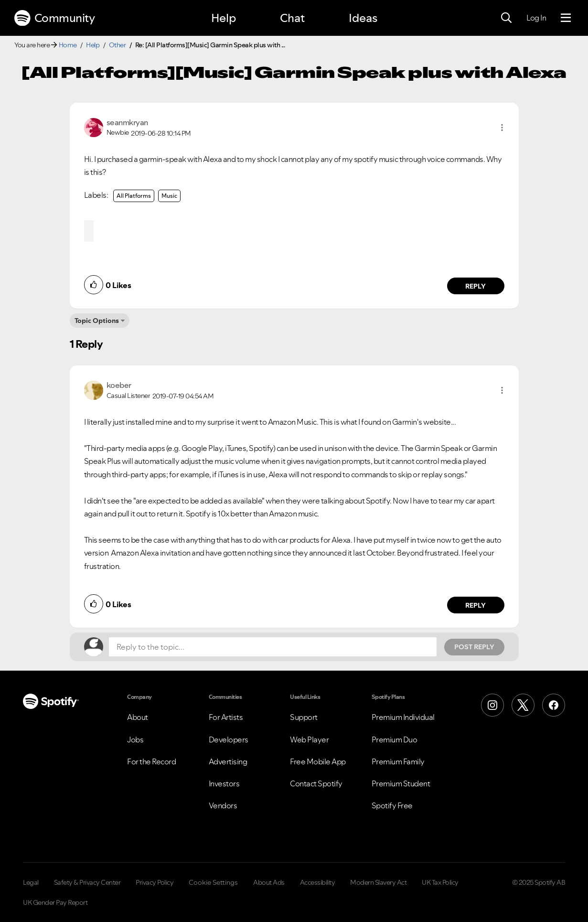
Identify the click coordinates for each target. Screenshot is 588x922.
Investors (224, 783)
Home (68, 45)
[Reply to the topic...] (273, 647)
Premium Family (398, 761)
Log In (536, 18)
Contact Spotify (316, 783)
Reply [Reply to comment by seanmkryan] (476, 286)
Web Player (309, 740)
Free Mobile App (318, 761)
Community (54, 18)
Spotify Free (392, 805)
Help (224, 18)
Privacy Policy (155, 882)
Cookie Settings (213, 882)
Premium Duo (395, 740)
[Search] (506, 18)
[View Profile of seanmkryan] (127, 122)
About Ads (269, 882)
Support (304, 717)
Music (169, 196)
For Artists (226, 717)
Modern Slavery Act (378, 882)
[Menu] (566, 18)
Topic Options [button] (97, 321)
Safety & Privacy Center (87, 882)
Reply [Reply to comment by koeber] (476, 605)
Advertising (228, 761)
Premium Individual (403, 717)
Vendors (223, 805)
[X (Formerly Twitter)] (523, 705)
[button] (502, 128)
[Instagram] (492, 705)
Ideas (363, 18)
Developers (229, 740)
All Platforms (134, 196)
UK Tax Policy (440, 882)
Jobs (135, 740)
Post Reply (474, 647)
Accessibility (318, 882)
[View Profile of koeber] (119, 385)
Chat (292, 18)
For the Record (151, 761)
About (138, 717)
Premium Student (401, 783)
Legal (31, 882)
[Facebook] (554, 705)
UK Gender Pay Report (55, 902)
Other (118, 45)
